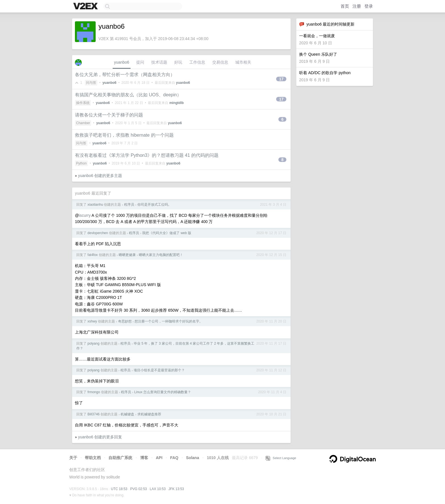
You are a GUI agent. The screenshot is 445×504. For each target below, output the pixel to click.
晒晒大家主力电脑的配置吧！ (161, 255)
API (159, 458)
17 (281, 79)
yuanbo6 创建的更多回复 (100, 437)
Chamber (83, 123)
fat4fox (93, 255)
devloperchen (98, 233)
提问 (140, 62)
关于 (73, 458)
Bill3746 (94, 414)
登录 (369, 6)
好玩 (178, 62)
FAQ (174, 458)
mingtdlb (177, 103)
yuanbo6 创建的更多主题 (100, 176)
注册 (357, 6)
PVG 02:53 (139, 489)
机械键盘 (127, 414)
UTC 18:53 (119, 489)
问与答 (91, 83)
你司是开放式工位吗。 (154, 205)
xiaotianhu (95, 205)
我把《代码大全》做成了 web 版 (167, 233)
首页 (345, 6)
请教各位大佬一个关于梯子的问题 (109, 115)
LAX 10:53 (158, 489)
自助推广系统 (120, 458)
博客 (144, 458)
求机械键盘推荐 (149, 414)
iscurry (85, 215)
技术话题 (159, 62)
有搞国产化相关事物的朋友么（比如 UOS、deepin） (128, 95)
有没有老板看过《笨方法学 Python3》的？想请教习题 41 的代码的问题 (147, 155)
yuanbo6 (122, 62)
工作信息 (197, 62)
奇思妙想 (125, 321)
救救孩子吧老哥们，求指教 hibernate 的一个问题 (124, 135)
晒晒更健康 (127, 255)
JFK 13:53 (176, 489)
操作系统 (83, 103)
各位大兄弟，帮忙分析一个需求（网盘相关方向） (125, 75)
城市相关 (243, 62)
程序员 (129, 205)
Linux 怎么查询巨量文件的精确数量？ (163, 392)
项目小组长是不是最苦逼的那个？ (159, 370)
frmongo (94, 392)
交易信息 (220, 62)
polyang (93, 343)
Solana (193, 458)
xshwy (92, 321)
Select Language (281, 458)
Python (81, 163)
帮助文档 (93, 458)
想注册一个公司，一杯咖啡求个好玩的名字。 (169, 321)
